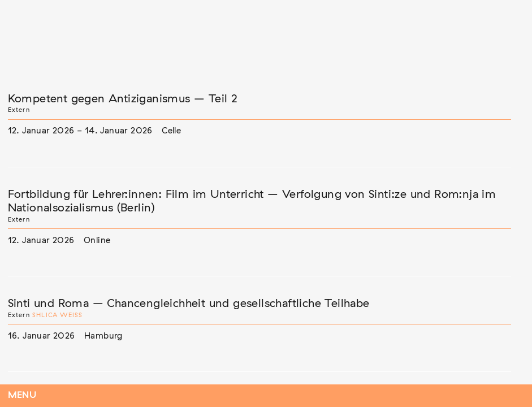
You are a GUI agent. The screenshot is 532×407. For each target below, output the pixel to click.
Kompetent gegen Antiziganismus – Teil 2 (123, 99)
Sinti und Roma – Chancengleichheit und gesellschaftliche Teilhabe (189, 304)
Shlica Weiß (57, 315)
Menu (22, 395)
